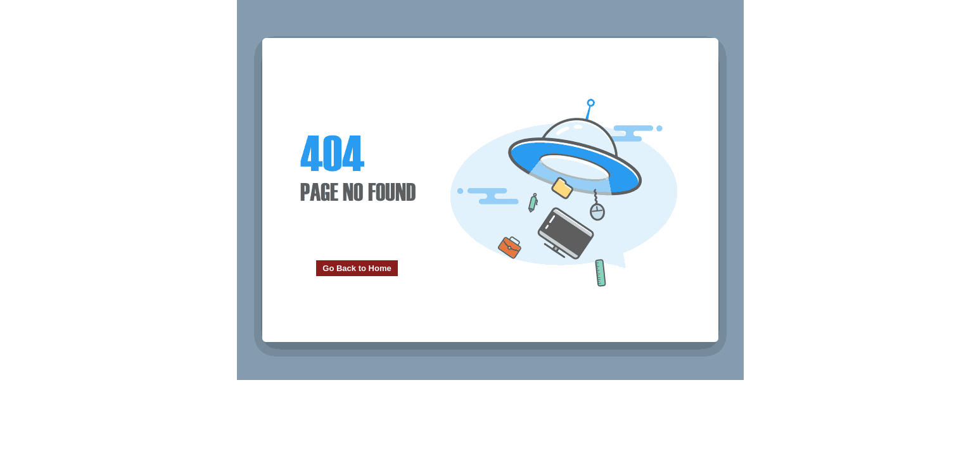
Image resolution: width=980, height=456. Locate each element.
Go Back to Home (357, 268)
